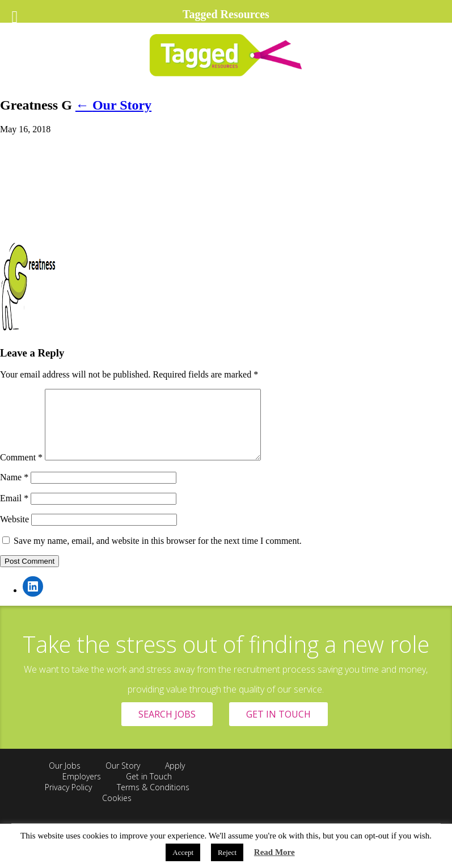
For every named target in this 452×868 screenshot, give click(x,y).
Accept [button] (183, 852)
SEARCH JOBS (167, 728)
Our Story (113, 105)
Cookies (117, 812)
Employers (82, 790)
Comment (21, 471)
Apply (175, 779)
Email (14, 512)
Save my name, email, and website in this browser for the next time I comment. (158, 554)
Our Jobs (65, 779)
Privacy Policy (68, 801)
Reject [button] (227, 852)
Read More (274, 852)
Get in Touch (149, 790)
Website (14, 533)
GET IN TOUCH (278, 728)
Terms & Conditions (153, 801)
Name (14, 491)
